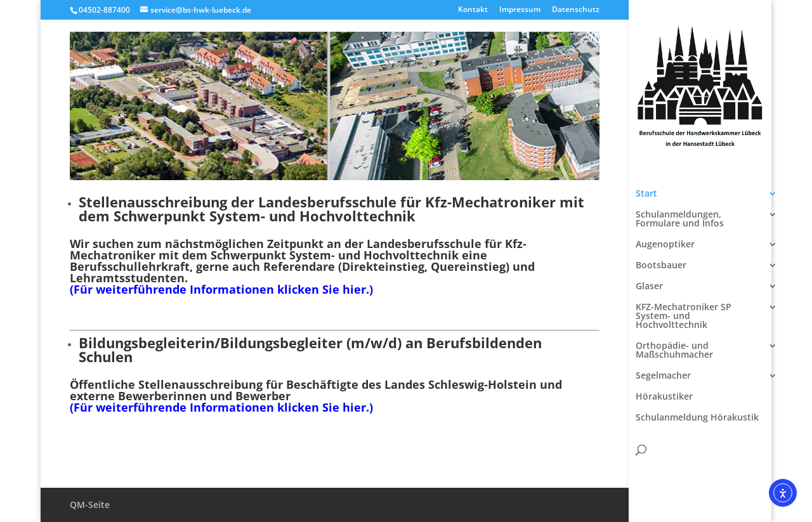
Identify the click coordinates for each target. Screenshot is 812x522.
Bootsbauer (661, 266)
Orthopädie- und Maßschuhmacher (674, 351)
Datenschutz (576, 10)
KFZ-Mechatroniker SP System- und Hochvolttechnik (684, 316)
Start (646, 194)
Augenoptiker (665, 245)
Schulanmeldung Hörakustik (697, 418)
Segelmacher (663, 376)
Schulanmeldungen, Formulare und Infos (680, 219)
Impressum (520, 10)
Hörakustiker (664, 397)
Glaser (649, 287)
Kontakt (473, 10)
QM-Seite (90, 505)
